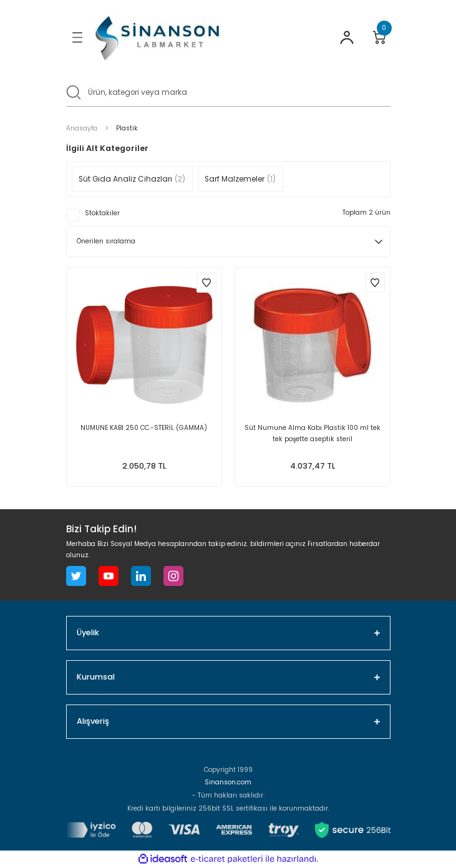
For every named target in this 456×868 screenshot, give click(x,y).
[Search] (228, 91)
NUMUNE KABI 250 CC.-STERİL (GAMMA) (144, 428)
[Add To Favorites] (206, 283)
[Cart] (379, 37)
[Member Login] (347, 37)
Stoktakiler (102, 213)
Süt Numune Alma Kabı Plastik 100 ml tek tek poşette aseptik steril (313, 433)
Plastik (127, 128)
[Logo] (158, 38)
